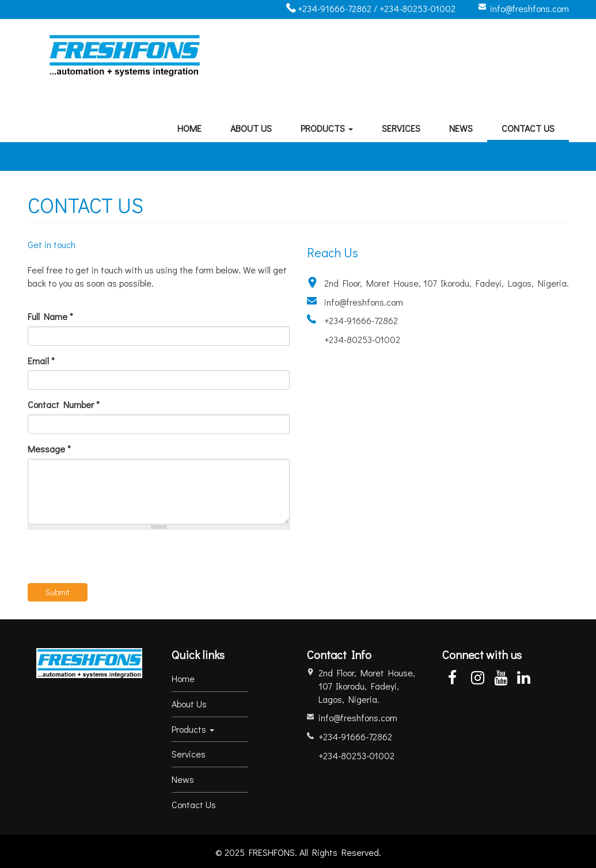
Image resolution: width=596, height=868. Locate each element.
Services (401, 128)
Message (49, 449)
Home (189, 128)
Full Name (50, 316)
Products (327, 128)
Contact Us (528, 128)
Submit (58, 592)
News (461, 128)
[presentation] (115, 561)
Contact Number (64, 404)
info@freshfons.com (529, 8)
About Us (251, 128)
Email (41, 361)
